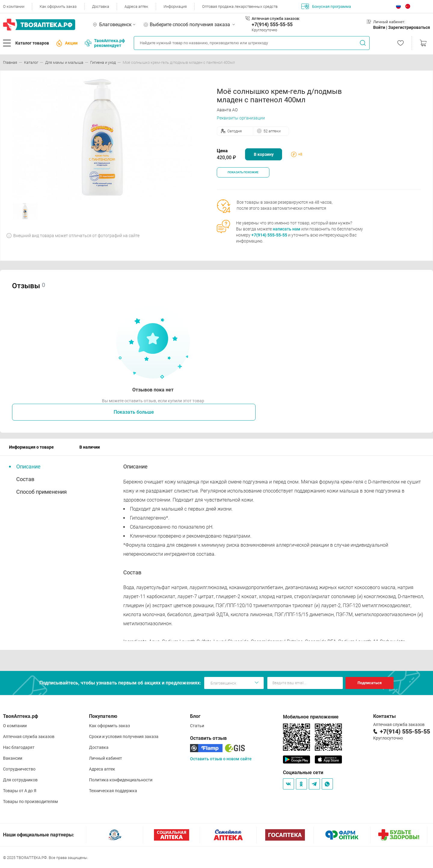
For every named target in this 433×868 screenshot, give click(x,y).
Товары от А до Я (20, 791)
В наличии (90, 447)
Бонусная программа (326, 6)
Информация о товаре (31, 447)
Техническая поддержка (113, 791)
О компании (14, 6)
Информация (175, 6)
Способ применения (41, 492)
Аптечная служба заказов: (276, 19)
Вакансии (13, 758)
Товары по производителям (30, 802)
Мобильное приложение (311, 717)
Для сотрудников (20, 780)
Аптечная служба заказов (29, 737)
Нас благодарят (19, 747)
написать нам (287, 229)
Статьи (197, 726)
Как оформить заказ (58, 6)
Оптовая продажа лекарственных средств (240, 6)
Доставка (101, 6)
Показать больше (134, 412)
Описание (28, 466)
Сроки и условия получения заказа (124, 737)
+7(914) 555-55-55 (272, 25)
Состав (25, 479)
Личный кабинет (106, 758)
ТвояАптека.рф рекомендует (105, 43)
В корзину (264, 154)
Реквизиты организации (241, 118)
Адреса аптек (136, 6)
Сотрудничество (19, 769)
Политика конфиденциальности (121, 780)
